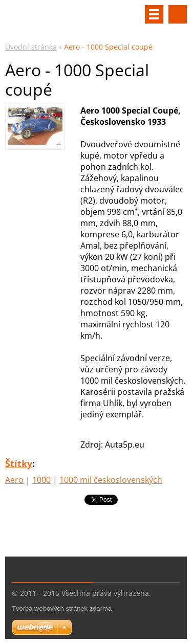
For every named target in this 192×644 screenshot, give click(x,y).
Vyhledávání (178, 14)
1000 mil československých (111, 480)
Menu (154, 14)
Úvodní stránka (31, 47)
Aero (14, 480)
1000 (41, 480)
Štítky (19, 463)
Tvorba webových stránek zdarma (62, 608)
